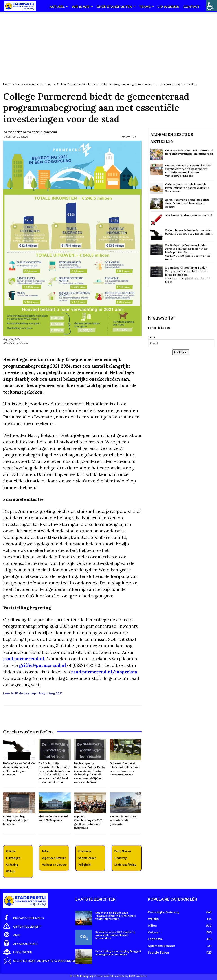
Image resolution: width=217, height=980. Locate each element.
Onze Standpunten (116, 7)
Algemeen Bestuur (41, 84)
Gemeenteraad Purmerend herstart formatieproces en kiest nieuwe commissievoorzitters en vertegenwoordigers (188, 171)
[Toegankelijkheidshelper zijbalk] (212, 5)
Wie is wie (82, 7)
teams (147, 7)
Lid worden (168, 7)
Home (7, 84)
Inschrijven (181, 352)
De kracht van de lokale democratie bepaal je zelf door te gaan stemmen (19, 769)
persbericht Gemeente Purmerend (30, 132)
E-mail (152, 337)
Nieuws (20, 84)
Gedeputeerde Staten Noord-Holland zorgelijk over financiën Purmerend (189, 152)
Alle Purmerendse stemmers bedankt (189, 215)
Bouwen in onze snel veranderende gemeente (123, 820)
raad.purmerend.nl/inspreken (104, 672)
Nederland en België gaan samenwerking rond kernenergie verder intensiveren (116, 916)
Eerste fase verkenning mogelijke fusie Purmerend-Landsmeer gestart (187, 203)
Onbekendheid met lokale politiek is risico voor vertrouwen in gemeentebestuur (125, 769)
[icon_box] (23, 917)
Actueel (59, 7)
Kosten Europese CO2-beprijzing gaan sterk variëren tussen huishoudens (115, 935)
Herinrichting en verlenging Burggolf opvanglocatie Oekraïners (118, 953)
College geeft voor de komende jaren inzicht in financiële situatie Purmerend (187, 188)
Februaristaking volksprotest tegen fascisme (16, 820)
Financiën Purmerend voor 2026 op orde (53, 818)
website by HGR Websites (131, 974)
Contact (192, 7)
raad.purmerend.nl (24, 659)
